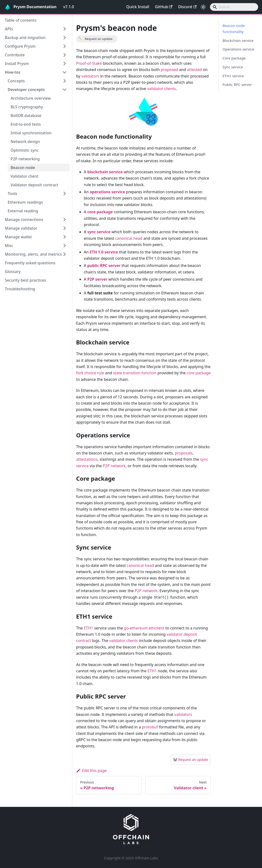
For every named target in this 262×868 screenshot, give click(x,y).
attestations (87, 459)
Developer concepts (26, 90)
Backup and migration (25, 38)
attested (194, 70)
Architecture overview (31, 98)
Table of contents (21, 20)
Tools (13, 194)
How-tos (13, 72)
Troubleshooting (20, 289)
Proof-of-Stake (89, 63)
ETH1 (88, 628)
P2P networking (25, 159)
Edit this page (91, 771)
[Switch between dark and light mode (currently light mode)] (203, 7)
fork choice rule (90, 373)
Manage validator (21, 228)
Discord (187, 7)
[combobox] (234, 7)
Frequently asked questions (30, 263)
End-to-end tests (26, 124)
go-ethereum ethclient (144, 628)
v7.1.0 (69, 7)
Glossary (13, 272)
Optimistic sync (25, 150)
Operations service (238, 49)
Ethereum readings (25, 202)
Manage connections (24, 220)
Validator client (24, 176)
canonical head (129, 238)
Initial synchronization (31, 133)
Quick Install (138, 7)
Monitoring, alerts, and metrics (33, 254)
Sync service (233, 67)
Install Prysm (17, 64)
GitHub (164, 7)
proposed (170, 70)
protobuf (150, 727)
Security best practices (26, 280)
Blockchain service (238, 40)
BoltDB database (26, 116)
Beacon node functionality (234, 29)
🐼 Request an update (191, 760)
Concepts (16, 81)
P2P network (114, 466)
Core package (234, 58)
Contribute (15, 55)
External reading (23, 211)
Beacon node (23, 168)
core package (199, 373)
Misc (9, 246)
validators (90, 76)
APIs (9, 29)
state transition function (135, 373)
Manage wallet (18, 237)
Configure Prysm (20, 46)
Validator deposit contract (34, 185)
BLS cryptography (27, 107)
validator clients (161, 89)
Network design (25, 142)
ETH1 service (233, 76)
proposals (184, 453)
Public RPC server (237, 84)
